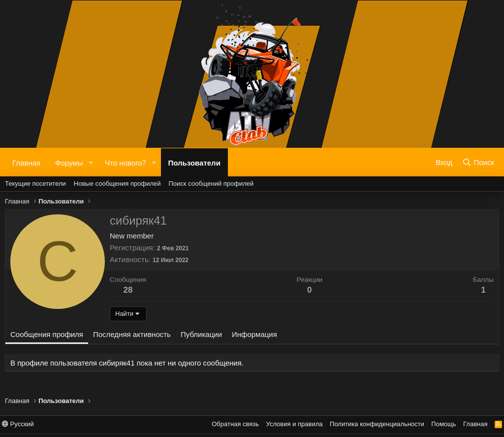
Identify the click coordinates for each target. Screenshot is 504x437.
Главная (26, 162)
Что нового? (125, 162)
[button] (91, 162)
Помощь (443, 424)
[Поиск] (478, 162)
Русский (18, 424)
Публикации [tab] (201, 334)
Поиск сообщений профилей (211, 184)
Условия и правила (295, 424)
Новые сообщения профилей (117, 184)
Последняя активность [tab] (132, 334)
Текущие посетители (35, 184)
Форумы (69, 162)
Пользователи (194, 162)
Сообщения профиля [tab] (47, 334)
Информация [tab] (254, 334)
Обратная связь (235, 424)
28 (128, 290)
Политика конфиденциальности (377, 424)
